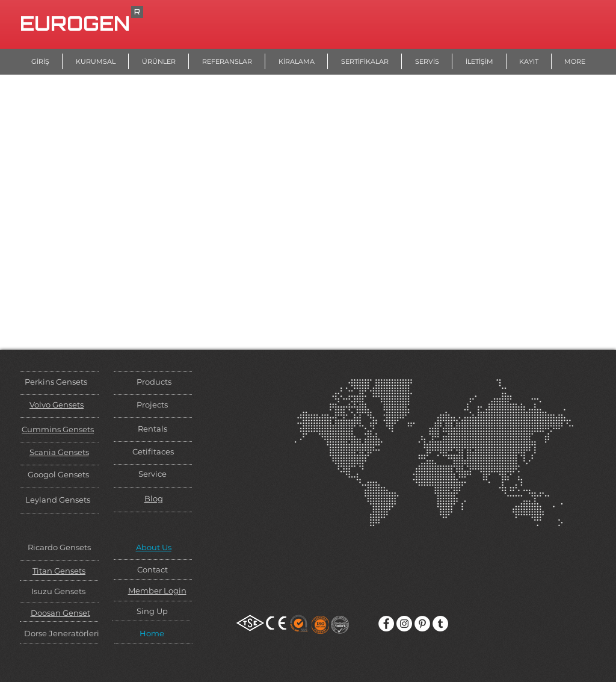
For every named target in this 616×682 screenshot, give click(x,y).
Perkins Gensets (56, 382)
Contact (152, 569)
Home (152, 633)
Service (152, 474)
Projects (152, 405)
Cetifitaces (153, 451)
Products (154, 382)
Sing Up (152, 611)
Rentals (152, 429)
